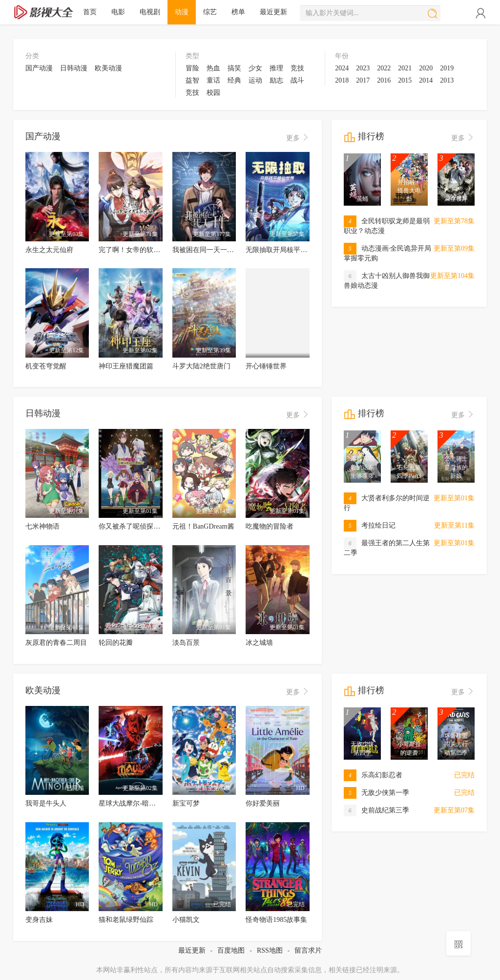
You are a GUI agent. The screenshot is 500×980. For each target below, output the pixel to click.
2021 (405, 68)
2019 (447, 68)
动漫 (182, 12)
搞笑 (234, 68)
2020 (426, 68)
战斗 (297, 80)
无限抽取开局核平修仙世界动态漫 (297, 250)
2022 (384, 68)
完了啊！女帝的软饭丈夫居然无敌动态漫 (160, 250)
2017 (363, 80)
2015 (405, 80)
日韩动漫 (74, 68)
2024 (342, 68)
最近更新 (273, 12)
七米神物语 (42, 526)
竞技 (297, 68)
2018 (342, 80)
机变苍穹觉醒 (46, 366)
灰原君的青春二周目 (56, 643)
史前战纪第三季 (376, 810)
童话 (213, 80)
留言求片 (308, 950)
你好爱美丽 (263, 803)
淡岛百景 (186, 643)
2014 (426, 80)
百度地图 (231, 950)
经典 (234, 80)
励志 (276, 80)
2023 (363, 68)
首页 (90, 12)
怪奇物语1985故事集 (276, 920)
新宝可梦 (186, 803)
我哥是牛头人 (46, 803)
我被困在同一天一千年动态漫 (217, 250)
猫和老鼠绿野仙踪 (126, 920)
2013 (447, 80)
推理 (276, 68)
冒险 (192, 68)
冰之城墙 (259, 643)
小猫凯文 (186, 920)
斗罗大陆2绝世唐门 (201, 366)
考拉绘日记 (370, 525)
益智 (192, 80)
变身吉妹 (39, 920)
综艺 (210, 12)
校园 (213, 93)
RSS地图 (270, 950)
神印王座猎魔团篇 (126, 366)
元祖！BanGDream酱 (203, 526)
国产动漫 (39, 68)
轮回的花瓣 (116, 643)
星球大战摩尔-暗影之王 (134, 803)
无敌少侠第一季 (376, 793)
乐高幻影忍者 (373, 775)
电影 (118, 12)
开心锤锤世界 (266, 366)
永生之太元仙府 (49, 250)
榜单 (238, 12)
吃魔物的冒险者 (270, 526)
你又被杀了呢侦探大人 (133, 526)
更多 (298, 138)
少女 (255, 68)
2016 (384, 80)
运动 (255, 80)
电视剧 (150, 12)
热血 (213, 68)
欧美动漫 (108, 68)
